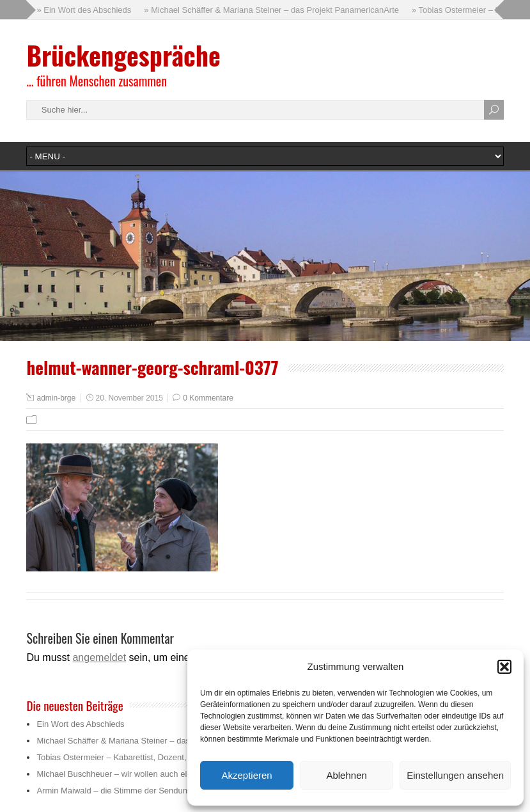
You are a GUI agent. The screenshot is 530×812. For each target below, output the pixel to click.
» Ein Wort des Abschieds (84, 10)
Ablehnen (346, 775)
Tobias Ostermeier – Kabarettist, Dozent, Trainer (125, 757)
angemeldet (99, 657)
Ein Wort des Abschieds (80, 724)
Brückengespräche (123, 55)
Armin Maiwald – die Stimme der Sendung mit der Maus (139, 791)
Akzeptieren (246, 775)
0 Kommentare (208, 398)
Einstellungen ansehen (455, 775)
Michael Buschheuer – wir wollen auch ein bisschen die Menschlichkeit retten (178, 774)
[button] (504, 667)
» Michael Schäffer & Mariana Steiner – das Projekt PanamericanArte (271, 10)
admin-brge (56, 398)
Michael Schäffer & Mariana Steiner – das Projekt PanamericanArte (160, 741)
